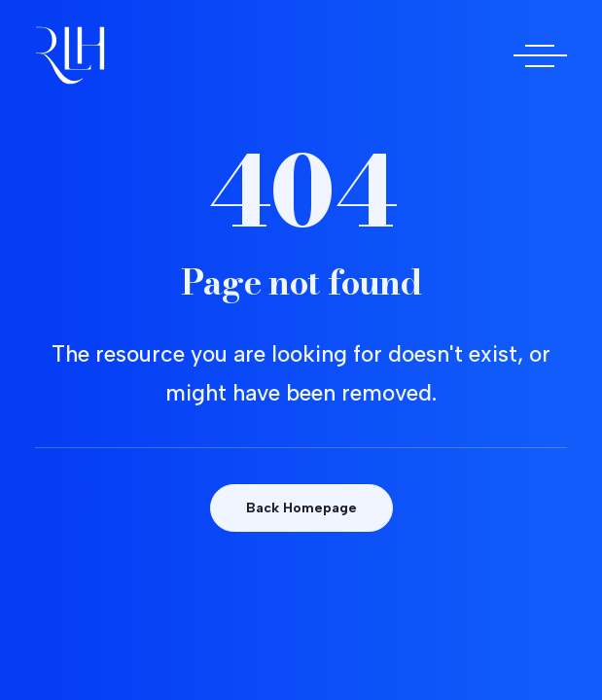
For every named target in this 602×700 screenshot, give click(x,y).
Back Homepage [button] (301, 508)
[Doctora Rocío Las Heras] (70, 55)
